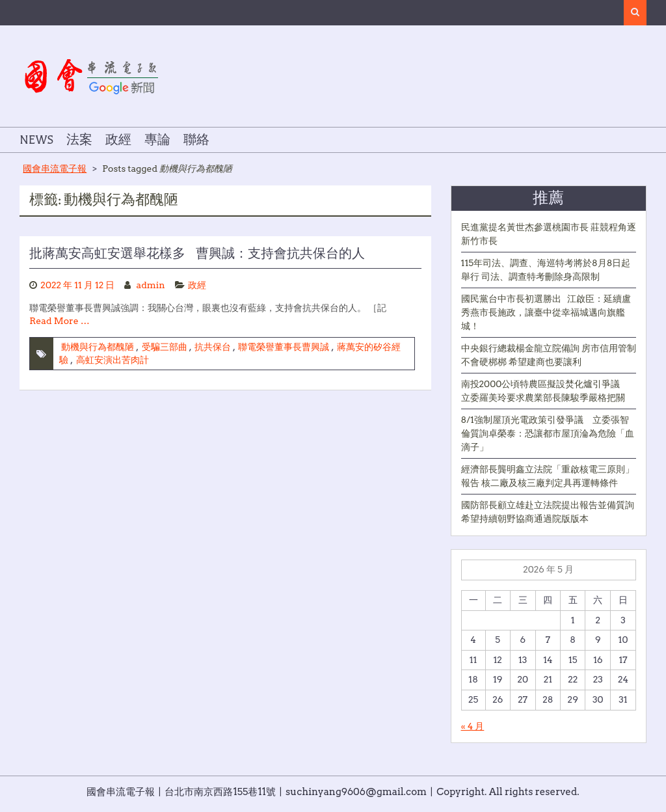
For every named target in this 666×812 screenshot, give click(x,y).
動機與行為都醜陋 (98, 347)
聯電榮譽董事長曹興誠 (284, 347)
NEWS (36, 140)
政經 (118, 140)
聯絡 (196, 140)
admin (151, 285)
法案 (79, 140)
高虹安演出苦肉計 (113, 360)
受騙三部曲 (165, 347)
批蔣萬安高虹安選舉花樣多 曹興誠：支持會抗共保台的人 (197, 254)
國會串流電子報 (55, 169)
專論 (157, 140)
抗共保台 (213, 347)
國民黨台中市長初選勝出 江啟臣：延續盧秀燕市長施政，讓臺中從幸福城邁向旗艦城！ (546, 312)
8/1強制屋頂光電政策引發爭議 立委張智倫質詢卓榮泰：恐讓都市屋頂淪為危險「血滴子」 (548, 433)
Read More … (59, 321)
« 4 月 (473, 726)
